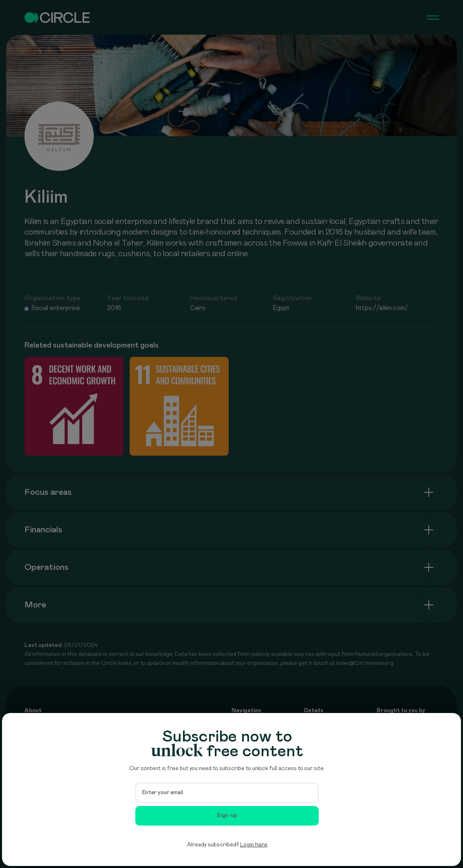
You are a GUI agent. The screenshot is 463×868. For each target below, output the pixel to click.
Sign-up (227, 815)
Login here (254, 845)
